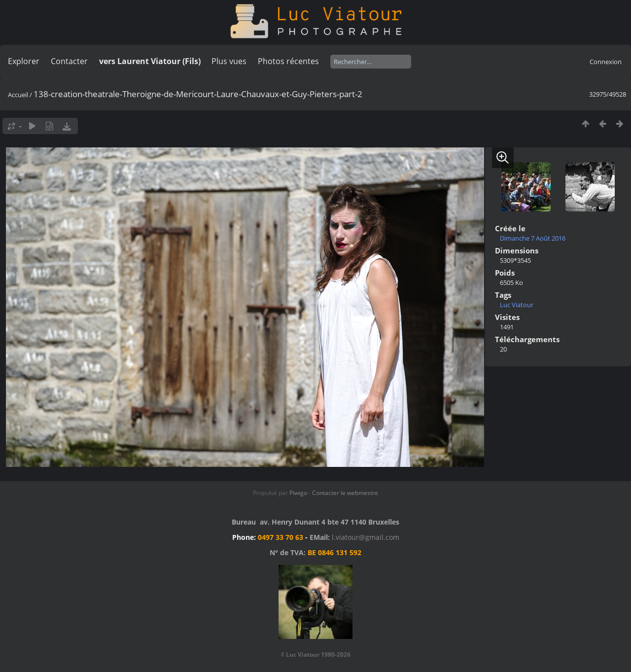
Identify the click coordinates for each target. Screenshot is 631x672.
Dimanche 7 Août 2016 (533, 238)
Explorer (24, 61)
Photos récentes (288, 61)
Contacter (69, 61)
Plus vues (229, 61)
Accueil (18, 95)
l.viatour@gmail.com (366, 537)
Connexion (606, 62)
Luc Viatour (517, 305)
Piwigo (298, 493)
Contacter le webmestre (345, 493)
